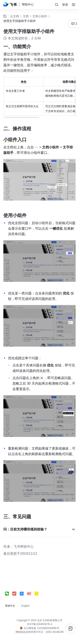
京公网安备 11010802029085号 (39, 628)
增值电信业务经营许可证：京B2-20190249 (39, 632)
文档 (26, 16)
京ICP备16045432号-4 (39, 624)
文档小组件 (40, 16)
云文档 (15, 16)
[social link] (9, 594)
